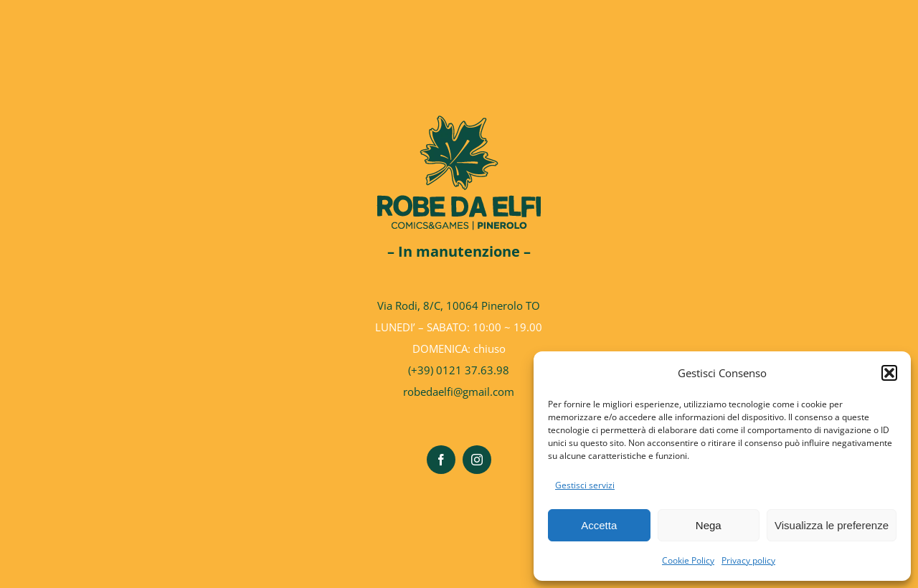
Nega (709, 525)
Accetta (599, 525)
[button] (889, 373)
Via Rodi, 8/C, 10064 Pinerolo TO (459, 305)
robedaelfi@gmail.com (459, 392)
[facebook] (441, 460)
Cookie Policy (688, 560)
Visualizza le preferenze (832, 525)
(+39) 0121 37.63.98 (459, 370)
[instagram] (477, 460)
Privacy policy (748, 560)
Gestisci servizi (585, 485)
